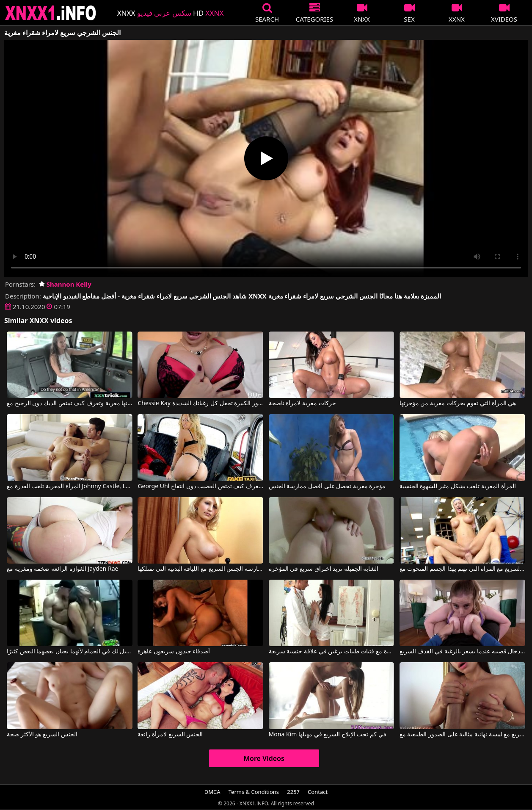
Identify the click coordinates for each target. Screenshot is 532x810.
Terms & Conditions (254, 792)
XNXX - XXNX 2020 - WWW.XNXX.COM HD (51, 13)
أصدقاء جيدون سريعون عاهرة (174, 652)
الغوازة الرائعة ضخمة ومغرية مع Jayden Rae (62, 569)
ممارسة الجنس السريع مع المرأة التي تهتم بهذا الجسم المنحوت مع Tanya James (462, 569)
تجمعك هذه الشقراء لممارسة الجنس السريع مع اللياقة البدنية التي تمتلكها (200, 569)
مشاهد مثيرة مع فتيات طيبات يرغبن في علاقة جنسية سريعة (332, 652)
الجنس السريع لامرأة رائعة (170, 735)
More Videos (264, 758)
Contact (318, 792)
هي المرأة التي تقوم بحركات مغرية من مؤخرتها (458, 404)
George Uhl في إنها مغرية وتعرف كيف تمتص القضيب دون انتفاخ (200, 487)
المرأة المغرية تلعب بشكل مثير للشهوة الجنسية (458, 487)
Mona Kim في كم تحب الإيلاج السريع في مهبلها (328, 735)
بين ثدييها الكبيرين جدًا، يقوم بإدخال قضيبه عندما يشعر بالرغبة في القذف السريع (462, 652)
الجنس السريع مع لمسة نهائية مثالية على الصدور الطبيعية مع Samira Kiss (462, 735)
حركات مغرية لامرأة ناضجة (302, 404)
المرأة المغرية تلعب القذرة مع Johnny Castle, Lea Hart (70, 487)
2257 (293, 792)
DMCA (212, 792)
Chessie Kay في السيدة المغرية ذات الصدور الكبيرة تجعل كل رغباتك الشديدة (200, 404)
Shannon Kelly (65, 284)
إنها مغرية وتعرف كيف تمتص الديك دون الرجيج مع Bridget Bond (70, 404)
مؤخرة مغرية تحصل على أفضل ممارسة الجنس (327, 487)
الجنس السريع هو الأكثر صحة (42, 735)
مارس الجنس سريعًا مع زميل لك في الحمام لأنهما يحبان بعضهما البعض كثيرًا (70, 652)
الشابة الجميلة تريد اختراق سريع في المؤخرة (324, 569)
